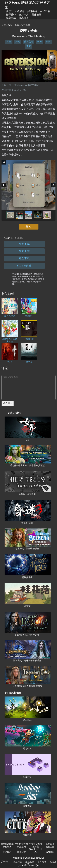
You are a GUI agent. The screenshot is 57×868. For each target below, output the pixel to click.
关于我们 (5, 862)
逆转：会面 (14, 25)
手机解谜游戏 (21, 844)
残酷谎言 (50, 847)
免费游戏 (11, 18)
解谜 (18, 41)
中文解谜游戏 (36, 844)
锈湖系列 (21, 847)
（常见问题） (18, 238)
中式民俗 (45, 11)
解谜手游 (32, 11)
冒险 (9, 41)
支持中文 (24, 15)
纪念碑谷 (7, 852)
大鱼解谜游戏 (7, 844)
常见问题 (17, 862)
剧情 (48, 41)
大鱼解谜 (19, 11)
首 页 (9, 11)
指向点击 (29, 41)
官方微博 (42, 862)
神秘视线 (7, 847)
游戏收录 (30, 862)
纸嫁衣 (36, 847)
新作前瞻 (36, 15)
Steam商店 (24, 266)
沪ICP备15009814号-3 (28, 865)
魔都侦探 (21, 852)
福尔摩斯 (50, 852)
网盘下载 (24, 244)
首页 (4, 25)
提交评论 (8, 403)
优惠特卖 (24, 18)
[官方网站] (34, 85)
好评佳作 (11, 15)
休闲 (40, 41)
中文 (29, 46)
